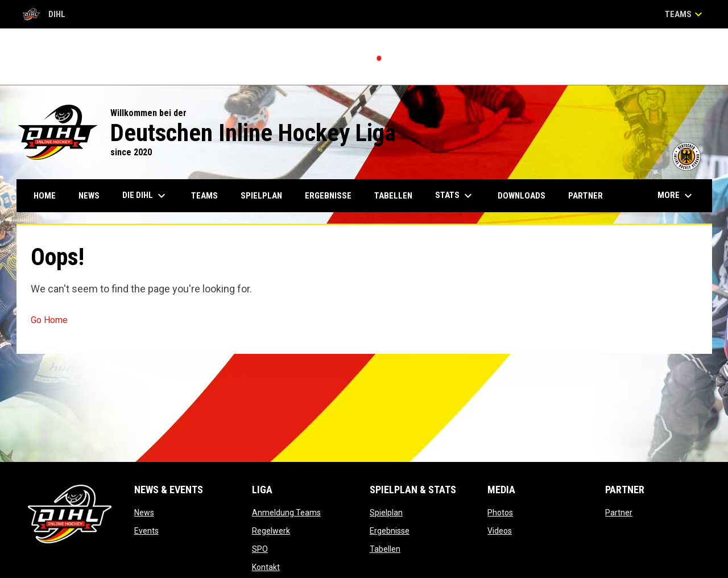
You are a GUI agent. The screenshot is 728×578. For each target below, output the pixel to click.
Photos (500, 513)
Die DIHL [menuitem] (145, 196)
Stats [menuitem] (455, 196)
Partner (619, 513)
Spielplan (386, 513)
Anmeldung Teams (286, 513)
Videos (500, 531)
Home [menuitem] (45, 196)
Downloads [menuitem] (522, 196)
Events (146, 531)
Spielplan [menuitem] (261, 196)
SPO (260, 549)
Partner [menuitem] (586, 196)
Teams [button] (685, 14)
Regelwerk (271, 531)
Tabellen (385, 549)
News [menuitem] (89, 196)
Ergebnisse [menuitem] (328, 196)
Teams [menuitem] (204, 196)
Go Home (49, 320)
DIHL (44, 14)
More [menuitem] (676, 196)
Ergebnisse (390, 531)
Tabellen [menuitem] (393, 196)
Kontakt (266, 567)
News (144, 513)
